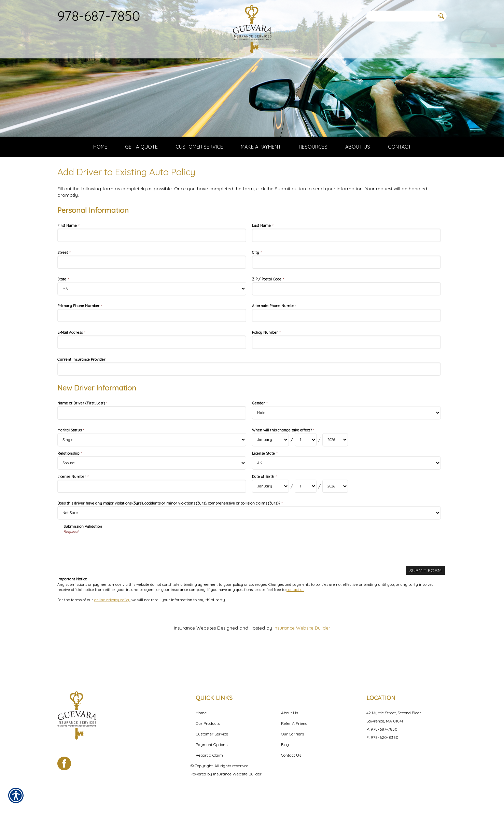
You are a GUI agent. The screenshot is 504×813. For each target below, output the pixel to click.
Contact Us (291, 755)
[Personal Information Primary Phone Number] (152, 340)
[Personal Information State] (152, 313)
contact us (295, 614)
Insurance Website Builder (302, 652)
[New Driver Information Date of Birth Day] (306, 511)
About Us (290, 713)
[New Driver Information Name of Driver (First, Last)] (152, 437)
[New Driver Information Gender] (346, 437)
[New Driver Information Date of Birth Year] (335, 511)
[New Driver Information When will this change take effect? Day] (306, 464)
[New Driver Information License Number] (152, 511)
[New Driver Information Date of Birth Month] (270, 511)
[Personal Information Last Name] (346, 260)
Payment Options (212, 745)
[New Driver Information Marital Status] (152, 464)
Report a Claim (209, 755)
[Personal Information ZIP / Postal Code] (346, 313)
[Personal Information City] (346, 286)
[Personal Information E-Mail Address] (152, 367)
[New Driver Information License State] (346, 488)
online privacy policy (112, 624)
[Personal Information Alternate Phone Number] (346, 340)
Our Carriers (292, 734)
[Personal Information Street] (152, 286)
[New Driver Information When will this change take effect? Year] (335, 464)
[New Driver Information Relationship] (152, 488)
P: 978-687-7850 (382, 729)
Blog (285, 745)
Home (201, 713)
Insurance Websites (195, 652)
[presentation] (115, 572)
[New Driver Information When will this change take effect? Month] (270, 464)
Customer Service (212, 734)
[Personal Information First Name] (152, 260)
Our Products (208, 723)
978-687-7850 (99, 16)
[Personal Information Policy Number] (346, 367)
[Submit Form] (426, 595)
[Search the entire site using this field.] (401, 16)
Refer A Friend (294, 723)
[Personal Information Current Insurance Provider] (249, 394)
